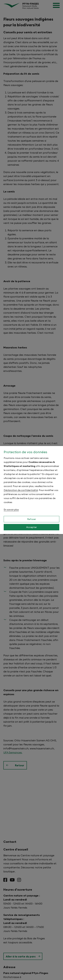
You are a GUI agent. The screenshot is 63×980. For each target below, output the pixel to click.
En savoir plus (11, 510)
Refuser (32, 519)
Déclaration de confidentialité (21, 490)
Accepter (32, 527)
